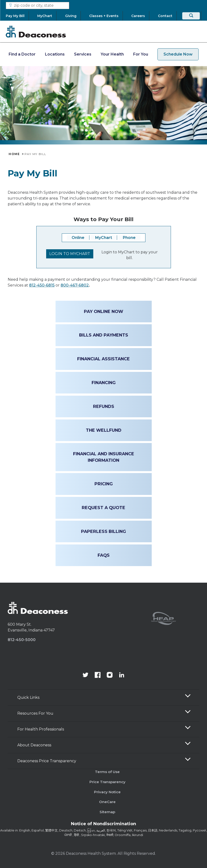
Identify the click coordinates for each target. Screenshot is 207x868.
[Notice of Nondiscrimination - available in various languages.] (103, 825)
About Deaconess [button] (34, 745)
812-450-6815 (42, 285)
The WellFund (104, 430)
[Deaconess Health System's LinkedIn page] (122, 675)
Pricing (104, 484)
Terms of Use (107, 772)
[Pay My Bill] (17, 16)
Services (83, 54)
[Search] (191, 16)
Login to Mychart (70, 254)
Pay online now (103, 311)
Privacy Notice (107, 792)
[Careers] (138, 16)
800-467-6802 (75, 285)
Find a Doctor (22, 54)
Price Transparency (107, 782)
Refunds (104, 406)
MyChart (104, 238)
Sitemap (107, 812)
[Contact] (165, 16)
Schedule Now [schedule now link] (178, 54)
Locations (55, 54)
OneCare (107, 802)
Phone (129, 238)
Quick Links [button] (28, 697)
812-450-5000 (22, 640)
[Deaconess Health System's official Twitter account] (86, 675)
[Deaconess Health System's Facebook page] (98, 675)
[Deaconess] (36, 31)
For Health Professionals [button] (41, 729)
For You (141, 54)
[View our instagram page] (110, 675)
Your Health (112, 54)
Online (78, 238)
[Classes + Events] (104, 16)
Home (14, 154)
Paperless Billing (103, 531)
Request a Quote (103, 508)
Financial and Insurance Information (104, 457)
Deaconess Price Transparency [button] (47, 761)
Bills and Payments (104, 335)
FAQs (104, 555)
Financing (104, 383)
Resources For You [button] (35, 713)
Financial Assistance (103, 359)
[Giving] (71, 16)
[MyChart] (45, 16)
